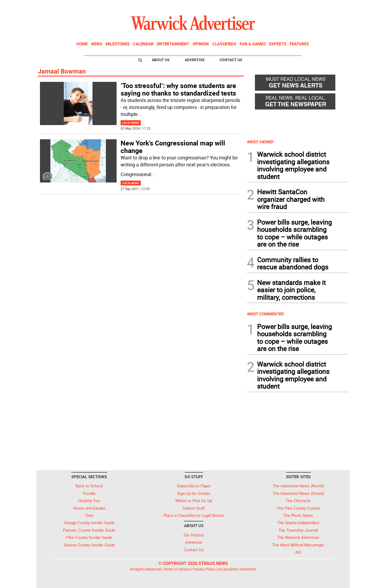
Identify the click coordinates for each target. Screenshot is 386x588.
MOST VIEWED (260, 142)
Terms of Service (177, 569)
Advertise (195, 60)
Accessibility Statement (237, 569)
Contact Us (231, 60)
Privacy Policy (204, 569)
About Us (161, 60)
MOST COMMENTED (265, 314)
